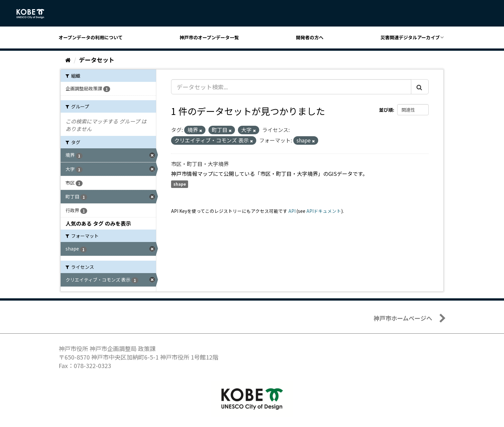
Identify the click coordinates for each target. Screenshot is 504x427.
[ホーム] (68, 60)
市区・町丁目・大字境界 (200, 164)
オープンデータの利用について (91, 37)
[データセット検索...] (291, 87)
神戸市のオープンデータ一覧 (209, 37)
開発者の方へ (310, 37)
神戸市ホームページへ (403, 318)
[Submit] (420, 87)
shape (180, 184)
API (292, 211)
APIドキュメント (324, 211)
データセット (97, 60)
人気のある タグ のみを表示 (98, 223)
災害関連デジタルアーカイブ (410, 37)
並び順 (386, 110)
